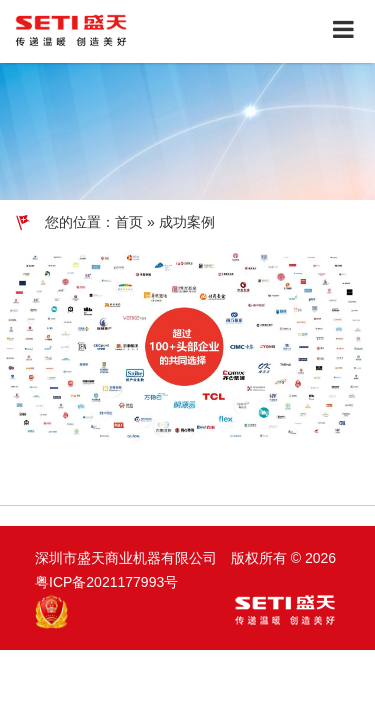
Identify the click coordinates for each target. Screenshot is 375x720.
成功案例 (187, 222)
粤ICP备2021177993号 (106, 582)
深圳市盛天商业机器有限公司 (128, 558)
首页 (129, 222)
